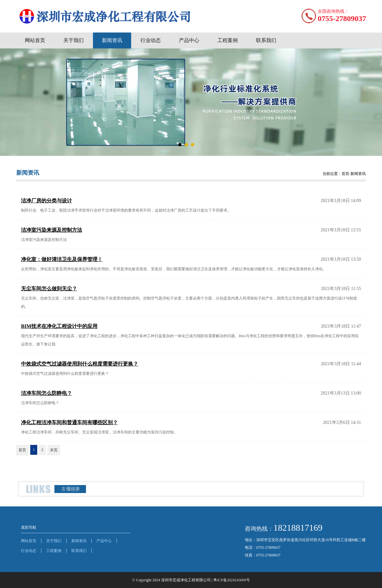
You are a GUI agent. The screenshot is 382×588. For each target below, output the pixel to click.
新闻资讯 (112, 40)
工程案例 (228, 40)
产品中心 (189, 40)
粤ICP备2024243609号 (232, 580)
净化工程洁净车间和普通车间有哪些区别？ (69, 422)
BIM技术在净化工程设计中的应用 (59, 326)
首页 (22, 450)
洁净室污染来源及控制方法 (52, 230)
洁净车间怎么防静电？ (46, 393)
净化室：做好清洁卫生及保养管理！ (62, 259)
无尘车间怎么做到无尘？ (49, 289)
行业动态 (151, 40)
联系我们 (266, 40)
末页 (54, 450)
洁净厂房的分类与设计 (46, 201)
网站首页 (35, 40)
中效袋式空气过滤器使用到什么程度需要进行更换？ (80, 364)
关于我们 (74, 40)
